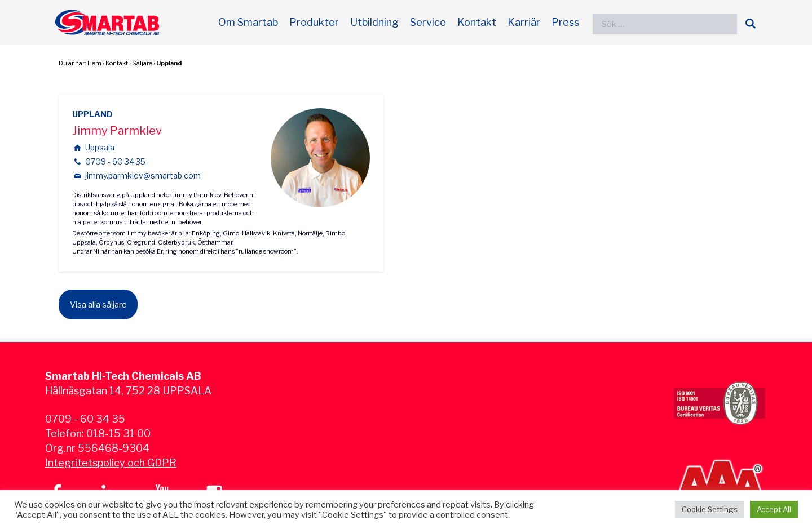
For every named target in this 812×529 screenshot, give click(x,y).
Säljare (142, 63)
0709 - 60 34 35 (115, 161)
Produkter (314, 22)
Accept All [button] (774, 509)
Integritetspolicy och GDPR (111, 463)
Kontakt (477, 22)
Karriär (524, 22)
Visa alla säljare (98, 304)
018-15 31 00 (118, 434)
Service (428, 22)
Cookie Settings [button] (710, 509)
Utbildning (374, 22)
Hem (94, 63)
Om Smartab (248, 22)
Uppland (169, 63)
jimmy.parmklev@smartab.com (143, 175)
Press (565, 22)
